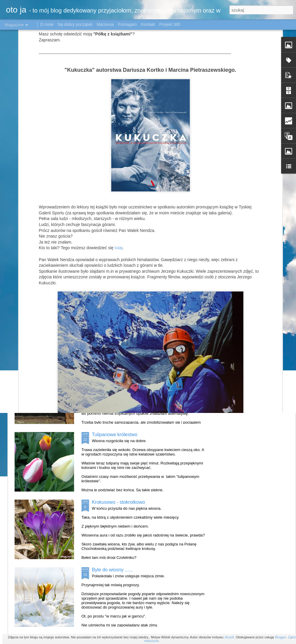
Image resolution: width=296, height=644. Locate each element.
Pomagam (127, 24)
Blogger (280, 637)
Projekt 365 (170, 24)
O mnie (47, 24)
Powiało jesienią (183, 249)
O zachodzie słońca (257, 249)
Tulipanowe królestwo (115, 435)
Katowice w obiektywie (116, 367)
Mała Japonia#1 (109, 299)
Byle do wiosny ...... (112, 570)
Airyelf (230, 637)
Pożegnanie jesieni (45, 249)
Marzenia (105, 24)
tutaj (119, 164)
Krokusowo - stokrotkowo (119, 502)
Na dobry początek (76, 24)
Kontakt (148, 24)
